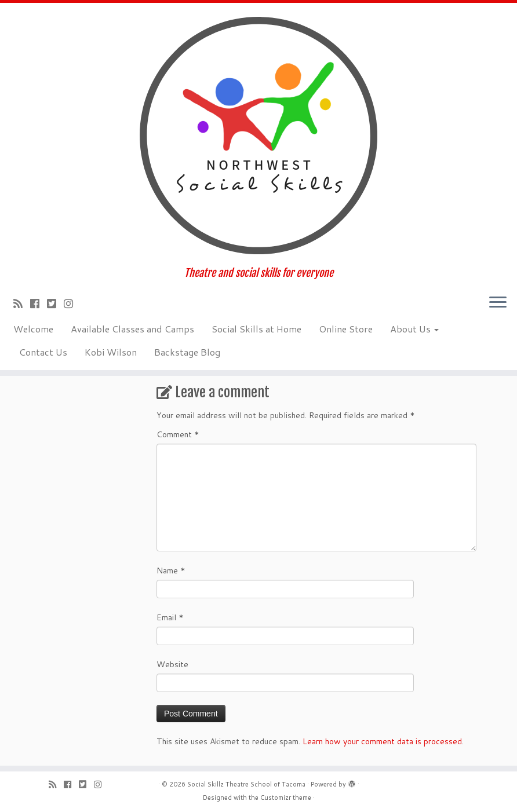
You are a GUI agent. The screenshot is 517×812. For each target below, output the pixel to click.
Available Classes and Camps (132, 329)
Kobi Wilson (111, 352)
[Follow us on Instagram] (72, 303)
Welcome (33, 329)
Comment (178, 434)
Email (170, 617)
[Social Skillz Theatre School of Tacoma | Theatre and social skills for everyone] (258, 135)
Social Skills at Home (256, 329)
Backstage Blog (187, 352)
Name (171, 570)
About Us (414, 329)
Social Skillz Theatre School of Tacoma (246, 784)
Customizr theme (286, 798)
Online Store (346, 329)
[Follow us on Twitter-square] (55, 303)
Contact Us (43, 352)
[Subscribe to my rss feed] (22, 303)
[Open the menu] (498, 303)
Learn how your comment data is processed (382, 741)
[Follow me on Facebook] (39, 303)
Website (172, 664)
